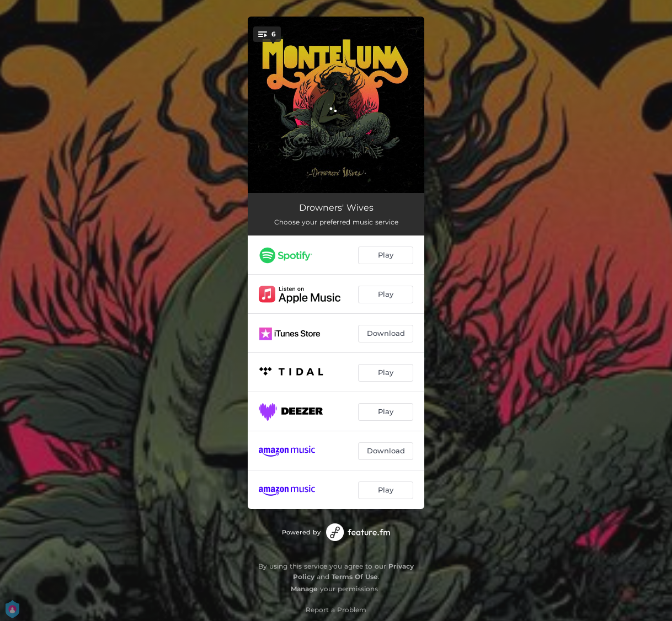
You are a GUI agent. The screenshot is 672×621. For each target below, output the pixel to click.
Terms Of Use (355, 577)
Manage (304, 589)
